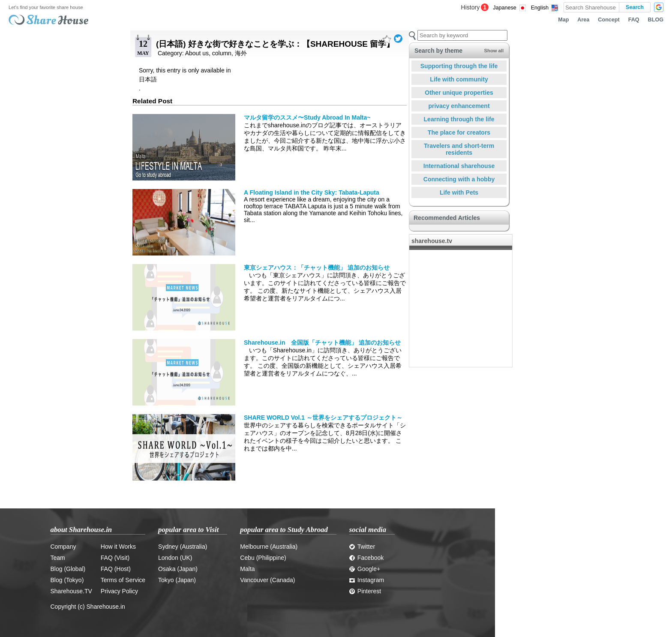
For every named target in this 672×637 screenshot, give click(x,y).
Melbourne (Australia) (269, 547)
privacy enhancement (459, 106)
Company (63, 547)
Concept (609, 20)
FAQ (634, 20)
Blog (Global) (68, 569)
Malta (247, 569)
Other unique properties (459, 93)
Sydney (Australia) (183, 547)
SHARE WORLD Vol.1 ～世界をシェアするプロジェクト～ (323, 418)
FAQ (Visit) (115, 558)
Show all (494, 51)
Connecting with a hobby (459, 179)
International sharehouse (459, 166)
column (222, 53)
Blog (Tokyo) (67, 580)
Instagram (367, 580)
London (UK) (175, 558)
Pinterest (365, 591)
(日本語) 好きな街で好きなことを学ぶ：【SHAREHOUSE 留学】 (275, 44)
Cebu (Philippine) (263, 558)
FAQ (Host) (116, 569)
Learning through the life (459, 119)
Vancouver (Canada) (267, 580)
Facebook (366, 558)
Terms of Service (123, 580)
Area (583, 20)
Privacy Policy (119, 591)
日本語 (148, 79)
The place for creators (459, 132)
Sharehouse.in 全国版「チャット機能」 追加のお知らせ (322, 343)
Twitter (362, 547)
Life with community (459, 79)
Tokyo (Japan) (177, 580)
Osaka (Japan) (178, 569)
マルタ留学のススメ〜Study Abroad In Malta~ (307, 117)
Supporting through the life (459, 66)
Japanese (505, 8)
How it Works (118, 547)
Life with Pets (459, 192)
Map (563, 20)
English (540, 8)
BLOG (656, 20)
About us (197, 53)
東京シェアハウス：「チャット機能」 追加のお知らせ (317, 267)
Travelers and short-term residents (459, 149)
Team (58, 558)
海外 (241, 53)
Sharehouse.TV (71, 591)
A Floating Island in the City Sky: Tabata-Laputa (312, 192)
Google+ (365, 569)
